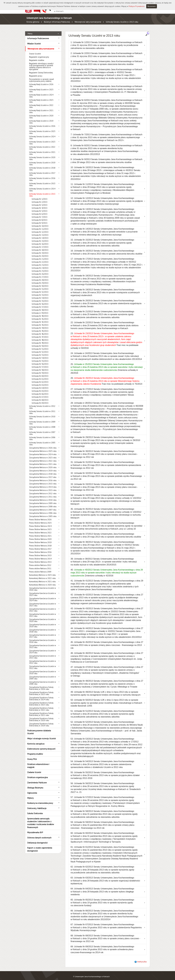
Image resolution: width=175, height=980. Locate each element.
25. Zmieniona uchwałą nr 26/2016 (107, 366)
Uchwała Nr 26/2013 (40, 271)
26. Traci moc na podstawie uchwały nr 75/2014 (106, 378)
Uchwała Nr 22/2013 (40, 259)
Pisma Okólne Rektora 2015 (40, 552)
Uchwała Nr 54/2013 (40, 355)
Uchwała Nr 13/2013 (40, 232)
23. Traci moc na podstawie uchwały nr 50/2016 (106, 338)
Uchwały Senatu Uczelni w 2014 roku (42, 187)
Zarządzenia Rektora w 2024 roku (43, 451)
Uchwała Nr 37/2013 (40, 304)
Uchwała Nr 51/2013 (40, 346)
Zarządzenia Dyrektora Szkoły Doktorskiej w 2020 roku (41, 716)
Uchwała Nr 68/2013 (40, 397)
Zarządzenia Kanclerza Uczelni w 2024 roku (43, 596)
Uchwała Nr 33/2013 (40, 292)
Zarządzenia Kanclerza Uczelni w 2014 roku (43, 649)
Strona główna (33, 22)
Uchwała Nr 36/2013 (40, 301)
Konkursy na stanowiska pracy (40, 800)
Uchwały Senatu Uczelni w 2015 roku (42, 181)
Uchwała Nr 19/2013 (40, 250)
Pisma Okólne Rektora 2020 (40, 536)
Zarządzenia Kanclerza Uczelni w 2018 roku (43, 628)
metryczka (142, 959)
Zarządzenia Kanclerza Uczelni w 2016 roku (43, 638)
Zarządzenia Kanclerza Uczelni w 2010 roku (43, 669)
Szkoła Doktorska (35, 810)
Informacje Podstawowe (38, 35)
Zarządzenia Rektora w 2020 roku (43, 464)
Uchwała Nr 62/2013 (40, 379)
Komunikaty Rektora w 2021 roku (42, 578)
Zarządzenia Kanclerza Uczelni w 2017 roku (43, 633)
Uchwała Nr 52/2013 (40, 349)
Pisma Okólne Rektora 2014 (40, 556)
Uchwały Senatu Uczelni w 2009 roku (42, 420)
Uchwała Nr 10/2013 (40, 223)
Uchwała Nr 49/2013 (40, 340)
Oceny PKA (32, 756)
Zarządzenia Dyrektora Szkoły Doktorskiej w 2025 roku (41, 690)
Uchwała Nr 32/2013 (40, 289)
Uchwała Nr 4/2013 (40, 205)
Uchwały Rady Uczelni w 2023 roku (41, 98)
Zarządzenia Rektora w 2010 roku (43, 497)
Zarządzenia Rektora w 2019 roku (43, 468)
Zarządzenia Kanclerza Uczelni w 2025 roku (43, 591)
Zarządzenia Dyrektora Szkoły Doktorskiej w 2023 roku (41, 701)
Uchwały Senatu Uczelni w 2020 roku (42, 155)
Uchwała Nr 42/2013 (40, 319)
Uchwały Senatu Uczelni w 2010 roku (42, 414)
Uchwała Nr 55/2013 (40, 358)
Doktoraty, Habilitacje (37, 805)
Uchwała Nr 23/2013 (40, 262)
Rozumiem (152, 6)
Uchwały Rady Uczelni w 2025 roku (41, 88)
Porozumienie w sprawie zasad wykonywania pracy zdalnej (41, 77)
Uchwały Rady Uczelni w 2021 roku (41, 108)
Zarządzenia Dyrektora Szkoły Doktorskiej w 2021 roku (41, 711)
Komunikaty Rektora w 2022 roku (42, 575)
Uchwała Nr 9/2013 (40, 220)
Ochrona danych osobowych (39, 835)
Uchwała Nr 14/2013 (40, 235)
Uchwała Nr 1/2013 (40, 196)
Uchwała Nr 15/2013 (40, 238)
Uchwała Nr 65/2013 (40, 388)
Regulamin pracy (36, 73)
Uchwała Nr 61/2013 (40, 376)
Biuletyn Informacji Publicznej (57, 22)
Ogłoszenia (32, 790)
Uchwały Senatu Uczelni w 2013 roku (122, 22)
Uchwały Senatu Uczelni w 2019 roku (42, 161)
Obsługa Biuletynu (35, 785)
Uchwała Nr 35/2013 (40, 298)
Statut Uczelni (35, 51)
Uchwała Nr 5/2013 (40, 208)
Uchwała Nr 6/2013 (40, 211)
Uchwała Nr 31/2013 (40, 286)
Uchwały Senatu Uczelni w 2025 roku (42, 129)
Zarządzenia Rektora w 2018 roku (43, 471)
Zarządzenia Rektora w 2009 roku (43, 500)
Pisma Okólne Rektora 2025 (40, 520)
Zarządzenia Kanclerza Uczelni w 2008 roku (43, 680)
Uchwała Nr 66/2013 (40, 391)
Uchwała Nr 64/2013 (40, 385)
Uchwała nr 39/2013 (40, 310)
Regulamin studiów (37, 57)
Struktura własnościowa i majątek (38, 763)
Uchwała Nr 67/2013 (40, 394)
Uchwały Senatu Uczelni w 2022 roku (42, 145)
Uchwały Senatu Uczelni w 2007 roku (42, 430)
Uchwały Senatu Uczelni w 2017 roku (42, 171)
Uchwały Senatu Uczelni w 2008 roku (42, 425)
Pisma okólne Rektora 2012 (40, 562)
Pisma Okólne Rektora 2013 (40, 559)
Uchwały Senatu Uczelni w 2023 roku (42, 140)
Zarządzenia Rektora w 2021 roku (43, 461)
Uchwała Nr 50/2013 (40, 343)
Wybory (30, 795)
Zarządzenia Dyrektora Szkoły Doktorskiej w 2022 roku (41, 706)
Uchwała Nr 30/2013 (40, 283)
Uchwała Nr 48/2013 (40, 337)
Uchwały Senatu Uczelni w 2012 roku (42, 404)
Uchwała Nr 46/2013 (40, 331)
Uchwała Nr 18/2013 (40, 247)
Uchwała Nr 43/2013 (40, 322)
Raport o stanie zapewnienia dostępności (40, 846)
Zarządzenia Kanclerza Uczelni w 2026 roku (43, 586)
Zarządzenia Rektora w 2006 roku (43, 510)
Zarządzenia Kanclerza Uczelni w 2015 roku (43, 643)
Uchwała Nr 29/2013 (40, 280)
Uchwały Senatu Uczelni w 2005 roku (42, 441)
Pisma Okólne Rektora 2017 (40, 546)
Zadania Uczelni (34, 769)
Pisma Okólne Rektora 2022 (40, 530)
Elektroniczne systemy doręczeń (41, 746)
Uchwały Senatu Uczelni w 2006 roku (42, 435)
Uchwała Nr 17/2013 (40, 244)
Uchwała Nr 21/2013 (40, 256)
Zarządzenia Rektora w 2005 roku (43, 513)
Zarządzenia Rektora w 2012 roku (43, 490)
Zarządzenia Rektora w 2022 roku (43, 458)
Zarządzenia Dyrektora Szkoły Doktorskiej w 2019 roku (41, 722)
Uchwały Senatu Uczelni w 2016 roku (42, 176)
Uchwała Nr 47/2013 (40, 334)
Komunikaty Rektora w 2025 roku (42, 572)
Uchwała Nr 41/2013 (40, 316)
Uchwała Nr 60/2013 (40, 373)
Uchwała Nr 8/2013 (40, 217)
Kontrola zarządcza (36, 741)
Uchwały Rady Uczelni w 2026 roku (41, 82)
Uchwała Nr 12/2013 (40, 229)
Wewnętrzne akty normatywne (88, 22)
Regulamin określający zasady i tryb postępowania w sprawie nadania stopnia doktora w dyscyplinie (41, 63)
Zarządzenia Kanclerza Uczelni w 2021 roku (43, 612)
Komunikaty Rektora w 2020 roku (42, 582)
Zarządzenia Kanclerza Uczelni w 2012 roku (43, 659)
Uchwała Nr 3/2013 (40, 202)
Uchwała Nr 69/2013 (40, 400)
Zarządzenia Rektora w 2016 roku (43, 477)
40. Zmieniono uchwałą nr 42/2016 (107, 570)
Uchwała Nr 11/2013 (40, 226)
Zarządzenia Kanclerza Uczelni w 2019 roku (43, 623)
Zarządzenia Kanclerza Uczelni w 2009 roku (43, 675)
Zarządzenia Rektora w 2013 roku (43, 487)
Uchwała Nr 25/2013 (40, 268)
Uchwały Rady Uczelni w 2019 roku (41, 119)
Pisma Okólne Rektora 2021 (40, 533)
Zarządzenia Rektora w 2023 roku (43, 455)
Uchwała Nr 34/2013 (40, 295)
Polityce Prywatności (137, 6)
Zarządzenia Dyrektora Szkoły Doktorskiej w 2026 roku (41, 685)
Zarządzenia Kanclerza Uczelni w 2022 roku (43, 607)
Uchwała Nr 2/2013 (40, 199)
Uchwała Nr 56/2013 (40, 361)
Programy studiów (35, 751)
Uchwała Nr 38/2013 (40, 307)
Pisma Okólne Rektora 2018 (40, 543)
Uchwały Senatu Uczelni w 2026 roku (42, 124)
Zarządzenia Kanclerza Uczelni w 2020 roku (43, 617)
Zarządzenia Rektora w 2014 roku (43, 484)
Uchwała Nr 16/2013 (40, 241)
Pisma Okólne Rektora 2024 (40, 523)
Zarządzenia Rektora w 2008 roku (43, 503)
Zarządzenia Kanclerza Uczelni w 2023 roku (43, 602)
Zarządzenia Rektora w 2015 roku (43, 481)
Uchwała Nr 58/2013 (40, 367)
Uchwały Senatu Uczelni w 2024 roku (42, 134)
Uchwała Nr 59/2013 (40, 370)
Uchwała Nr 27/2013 (40, 274)
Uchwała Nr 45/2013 (40, 328)
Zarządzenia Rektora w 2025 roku (43, 448)
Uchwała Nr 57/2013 (40, 364)
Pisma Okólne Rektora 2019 (40, 539)
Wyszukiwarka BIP (35, 829)
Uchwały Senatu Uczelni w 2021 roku (42, 150)
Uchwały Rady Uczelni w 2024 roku (41, 93)
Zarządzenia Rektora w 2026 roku (43, 445)
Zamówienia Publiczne (37, 780)
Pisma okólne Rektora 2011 (40, 565)
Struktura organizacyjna (37, 774)
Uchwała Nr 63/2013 (40, 382)
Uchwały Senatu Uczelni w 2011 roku (42, 409)
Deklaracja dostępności (37, 840)
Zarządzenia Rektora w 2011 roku (43, 494)
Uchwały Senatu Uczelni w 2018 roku (42, 166)
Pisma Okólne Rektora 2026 (40, 517)
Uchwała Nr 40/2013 (40, 313)
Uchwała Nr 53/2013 (40, 352)
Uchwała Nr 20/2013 (40, 253)
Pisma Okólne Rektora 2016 (40, 549)
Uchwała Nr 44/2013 (40, 325)
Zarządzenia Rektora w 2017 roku (43, 474)
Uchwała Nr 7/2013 (40, 214)
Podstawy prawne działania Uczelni (39, 729)
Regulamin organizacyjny (39, 54)
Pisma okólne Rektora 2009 (40, 569)
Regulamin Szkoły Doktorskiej (41, 70)
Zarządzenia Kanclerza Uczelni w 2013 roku (43, 654)
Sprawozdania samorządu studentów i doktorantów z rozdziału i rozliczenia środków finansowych (41, 820)
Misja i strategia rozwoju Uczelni (41, 736)
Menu (30, 31)
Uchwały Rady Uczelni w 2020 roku (41, 114)
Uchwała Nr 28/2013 (40, 277)
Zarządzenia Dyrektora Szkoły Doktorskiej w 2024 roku (41, 696)
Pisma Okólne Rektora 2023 (40, 526)
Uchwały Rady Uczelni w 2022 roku (41, 103)
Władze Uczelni (34, 41)
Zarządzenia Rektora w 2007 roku (43, 507)
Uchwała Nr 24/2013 (40, 265)
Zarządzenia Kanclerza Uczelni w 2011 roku (43, 664)
